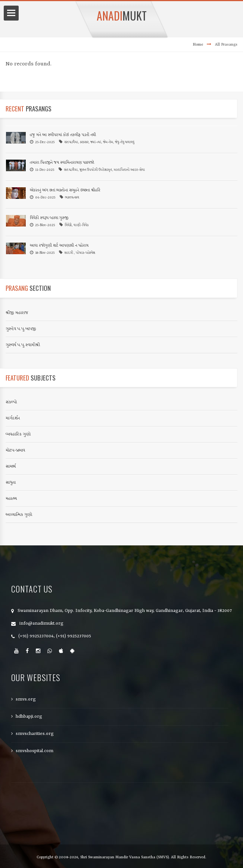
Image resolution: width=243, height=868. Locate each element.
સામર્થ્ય (11, 467)
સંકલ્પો (11, 402)
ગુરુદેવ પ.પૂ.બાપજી (21, 329)
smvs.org (26, 699)
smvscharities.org (35, 734)
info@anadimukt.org (41, 624)
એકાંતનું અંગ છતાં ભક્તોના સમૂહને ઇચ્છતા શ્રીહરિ (65, 190)
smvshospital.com (35, 751)
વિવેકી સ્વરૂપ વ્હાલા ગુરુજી (49, 218)
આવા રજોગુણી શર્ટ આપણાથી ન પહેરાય (59, 246)
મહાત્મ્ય (11, 499)
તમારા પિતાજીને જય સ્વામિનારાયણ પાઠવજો (62, 163)
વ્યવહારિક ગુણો (18, 434)
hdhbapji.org (29, 717)
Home (198, 44)
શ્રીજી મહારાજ (17, 313)
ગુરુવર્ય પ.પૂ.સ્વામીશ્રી (23, 345)
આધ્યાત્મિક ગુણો (19, 515)
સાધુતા (11, 483)
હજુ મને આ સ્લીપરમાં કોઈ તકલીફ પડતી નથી (63, 135)
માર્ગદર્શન (13, 418)
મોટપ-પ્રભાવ (15, 450)
